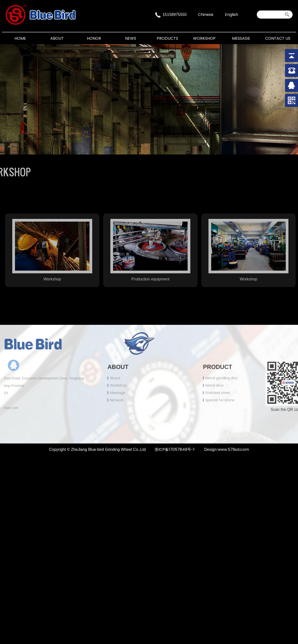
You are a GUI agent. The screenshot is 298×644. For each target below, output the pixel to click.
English (232, 13)
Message (241, 38)
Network (95, 400)
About (57, 38)
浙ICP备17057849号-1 (175, 449)
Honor (94, 38)
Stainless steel (240, 393)
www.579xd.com (233, 449)
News (131, 38)
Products (167, 38)
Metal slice (236, 385)
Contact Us (278, 38)
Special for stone (242, 400)
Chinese (206, 13)
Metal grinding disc (243, 378)
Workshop (204, 38)
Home (20, 38)
